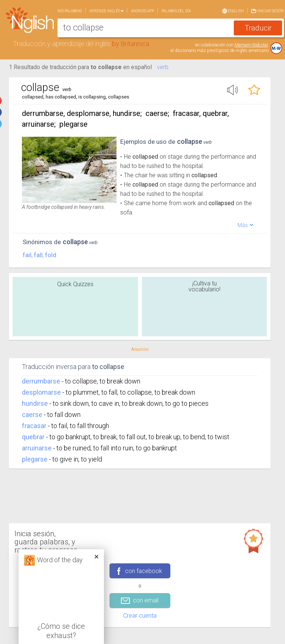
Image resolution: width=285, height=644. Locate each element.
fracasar (34, 426)
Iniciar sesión (268, 10)
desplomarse (41, 392)
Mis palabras (70, 11)
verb (163, 67)
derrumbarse (41, 381)
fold (51, 255)
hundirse (35, 403)
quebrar (33, 437)
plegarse (35, 459)
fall (38, 255)
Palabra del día (176, 11)
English (233, 10)
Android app (142, 11)
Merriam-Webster (251, 45)
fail (27, 255)
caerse (32, 415)
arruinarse (37, 448)
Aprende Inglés (107, 11)
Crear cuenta (140, 616)
